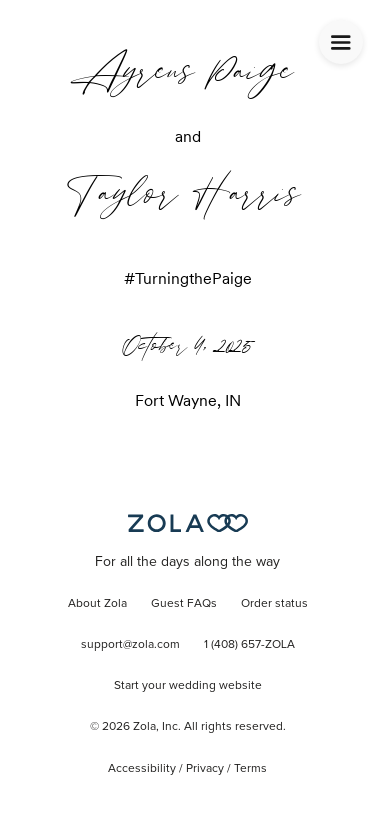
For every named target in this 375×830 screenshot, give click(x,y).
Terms (250, 769)
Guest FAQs (184, 604)
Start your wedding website (188, 686)
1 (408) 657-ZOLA (249, 645)
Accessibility (142, 769)
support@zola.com (130, 645)
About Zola (97, 604)
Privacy (205, 769)
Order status (274, 604)
